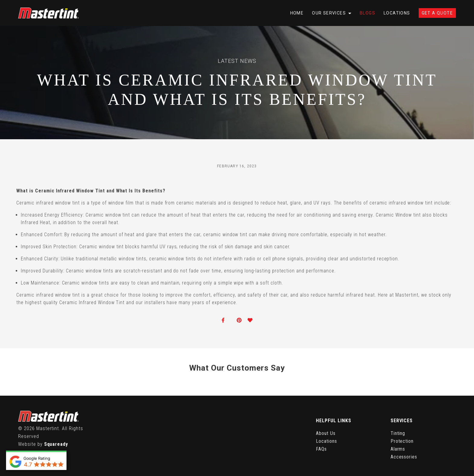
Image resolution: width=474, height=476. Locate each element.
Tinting (398, 433)
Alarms (398, 449)
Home (297, 13)
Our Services (329, 13)
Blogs (367, 13)
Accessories (404, 457)
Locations (397, 13)
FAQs (321, 449)
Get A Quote (437, 13)
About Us (326, 433)
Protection (402, 441)
